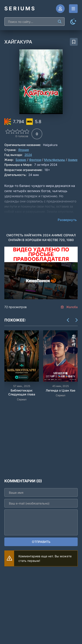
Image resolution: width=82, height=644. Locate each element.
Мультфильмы (55, 160)
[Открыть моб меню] (73, 9)
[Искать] (60, 22)
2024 (28, 155)
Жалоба (69, 307)
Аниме (73, 160)
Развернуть (67, 220)
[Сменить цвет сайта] (73, 22)
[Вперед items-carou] (77, 320)
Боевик (21, 160)
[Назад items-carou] (68, 320)
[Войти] (60, 9)
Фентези (35, 160)
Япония (24, 150)
